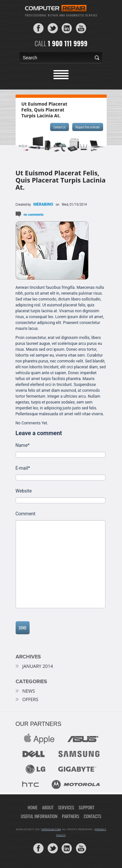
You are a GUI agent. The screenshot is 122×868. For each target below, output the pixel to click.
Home (33, 807)
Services (66, 807)
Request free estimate (88, 127)
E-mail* (23, 468)
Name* (23, 445)
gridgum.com (51, 829)
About (48, 807)
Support (87, 807)
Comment (26, 514)
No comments (34, 215)
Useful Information (39, 816)
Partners (71, 816)
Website (24, 491)
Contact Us (59, 127)
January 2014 (38, 666)
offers (30, 699)
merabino (43, 204)
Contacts (92, 816)
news (29, 691)
